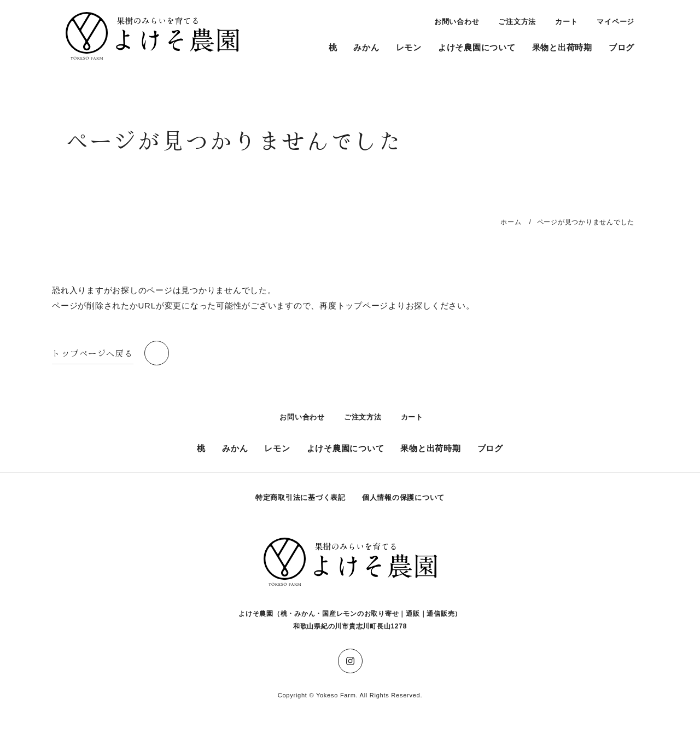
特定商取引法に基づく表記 (301, 497)
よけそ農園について (477, 47)
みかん (366, 47)
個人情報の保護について (403, 497)
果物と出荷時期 (562, 47)
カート (566, 22)
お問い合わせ (457, 22)
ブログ (622, 47)
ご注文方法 (517, 22)
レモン (409, 47)
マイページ (616, 22)
